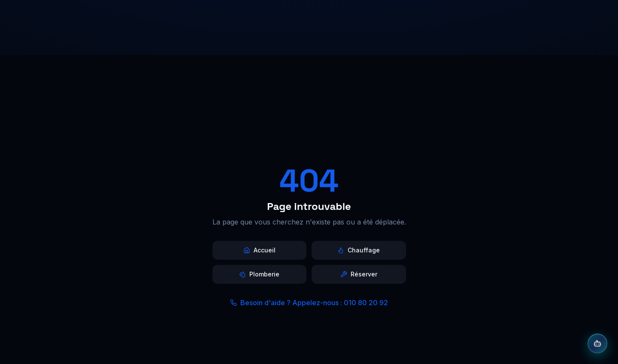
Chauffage (359, 250)
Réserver (359, 274)
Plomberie (259, 274)
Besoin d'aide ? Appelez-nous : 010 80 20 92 (309, 303)
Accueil (259, 250)
